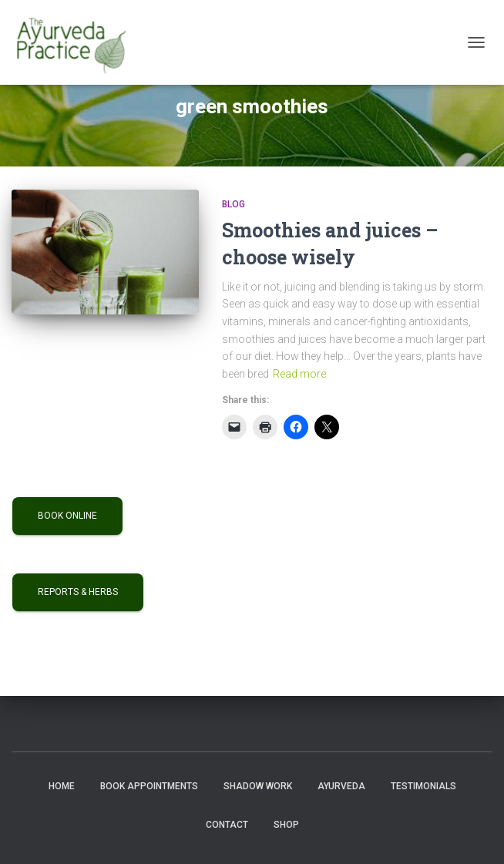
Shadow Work (258, 786)
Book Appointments (149, 786)
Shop (286, 825)
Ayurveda (341, 786)
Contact (227, 825)
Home (62, 786)
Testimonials (423, 786)
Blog (234, 204)
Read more (299, 374)
